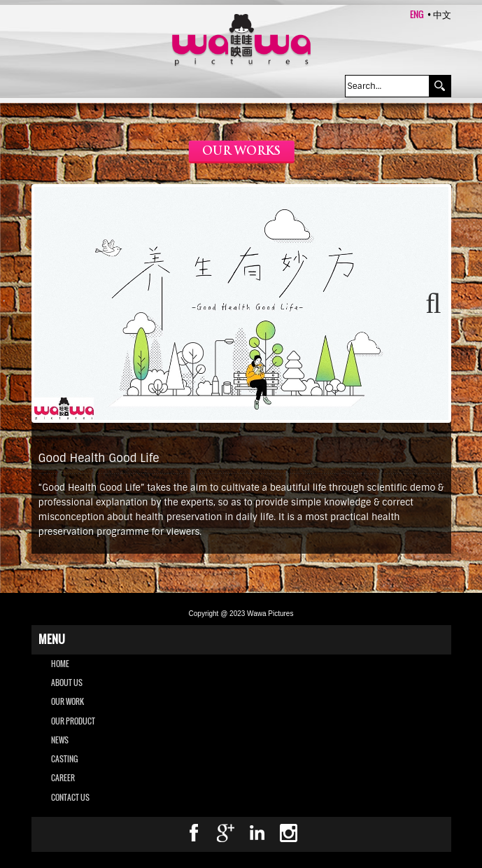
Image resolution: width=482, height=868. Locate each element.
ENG (417, 14)
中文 (442, 14)
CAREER (63, 778)
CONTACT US (70, 797)
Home (60, 664)
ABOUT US (67, 682)
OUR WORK (68, 701)
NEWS (60, 740)
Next (427, 304)
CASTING (64, 759)
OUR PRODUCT (73, 721)
